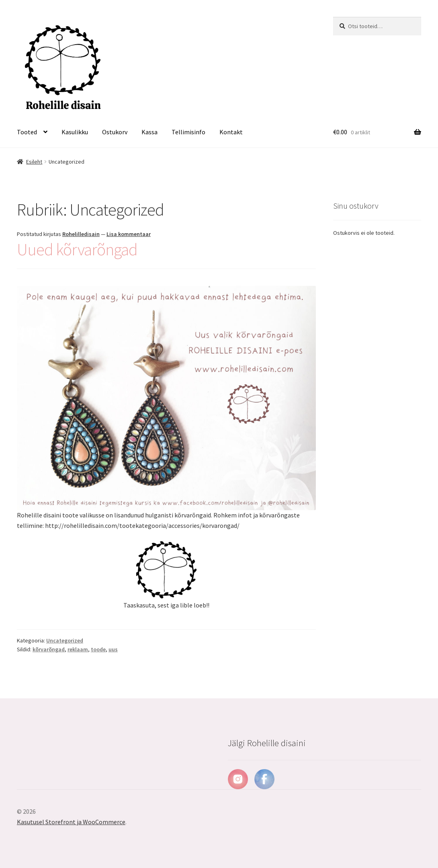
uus (113, 649)
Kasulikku (75, 132)
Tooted (27, 132)
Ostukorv (115, 132)
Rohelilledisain (81, 234)
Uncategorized (65, 640)
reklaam (78, 649)
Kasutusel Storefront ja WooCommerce (71, 822)
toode (98, 649)
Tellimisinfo (188, 132)
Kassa (149, 132)
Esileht (34, 162)
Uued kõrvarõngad (77, 249)
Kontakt (231, 132)
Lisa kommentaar (129, 234)
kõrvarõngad (49, 649)
